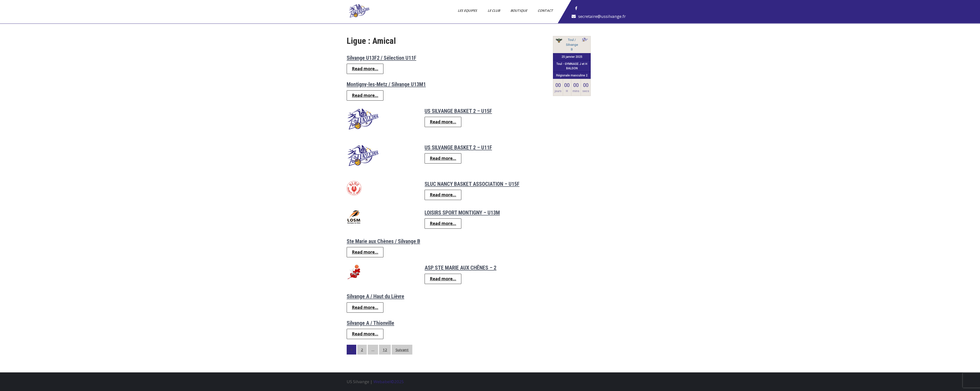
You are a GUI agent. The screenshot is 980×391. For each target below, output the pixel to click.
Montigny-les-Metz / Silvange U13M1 (386, 84)
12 (385, 350)
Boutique (519, 11)
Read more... (365, 69)
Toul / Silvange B (572, 45)
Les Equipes (468, 11)
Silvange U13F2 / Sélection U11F (381, 58)
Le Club (494, 11)
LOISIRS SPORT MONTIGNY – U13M (462, 213)
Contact (546, 11)
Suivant (402, 350)
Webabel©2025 (389, 382)
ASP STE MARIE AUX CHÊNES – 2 (460, 268)
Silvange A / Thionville (370, 323)
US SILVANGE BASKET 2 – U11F (458, 148)
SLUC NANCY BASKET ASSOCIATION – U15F (472, 184)
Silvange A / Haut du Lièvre (375, 296)
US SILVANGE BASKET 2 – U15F (458, 111)
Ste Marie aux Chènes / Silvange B (383, 241)
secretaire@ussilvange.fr (602, 16)
